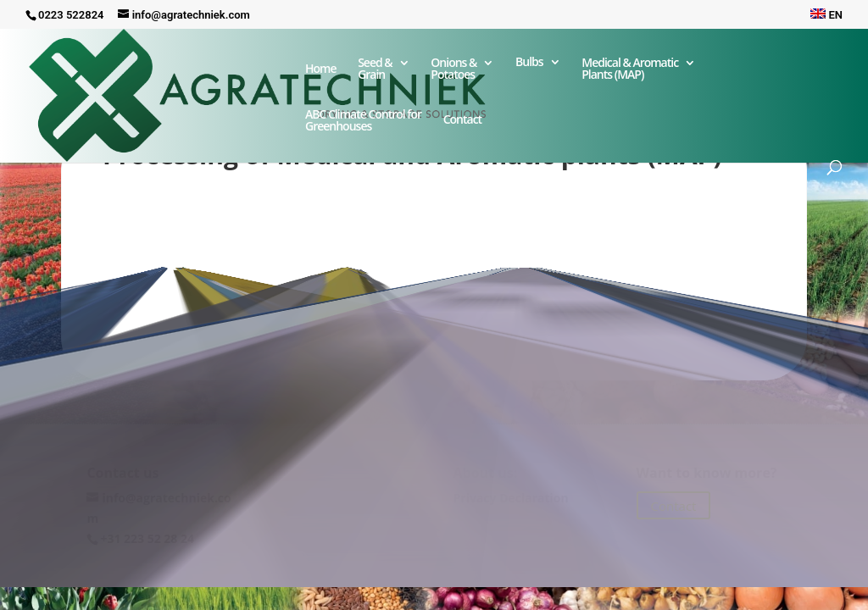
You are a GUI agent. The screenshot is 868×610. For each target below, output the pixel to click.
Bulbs (529, 63)
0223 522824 (71, 15)
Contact (462, 126)
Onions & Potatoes (453, 69)
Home (321, 69)
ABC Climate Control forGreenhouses (363, 121)
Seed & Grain (375, 69)
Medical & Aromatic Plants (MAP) (630, 69)
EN (826, 15)
